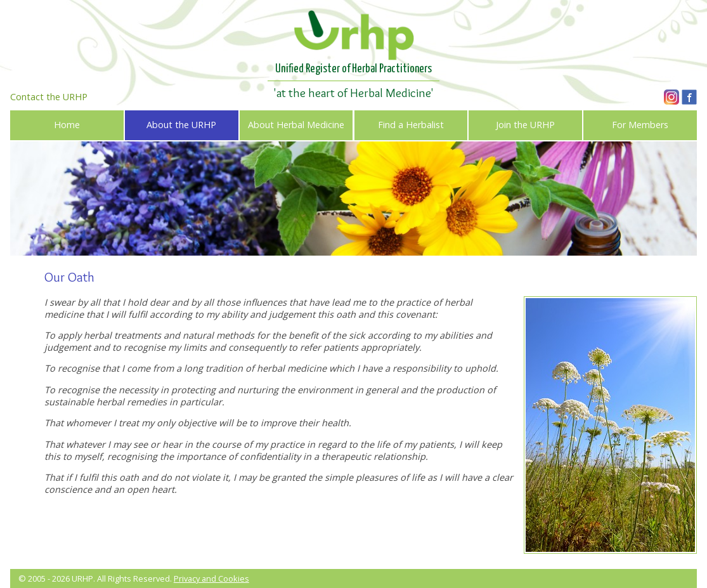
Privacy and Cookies (211, 578)
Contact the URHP (49, 97)
